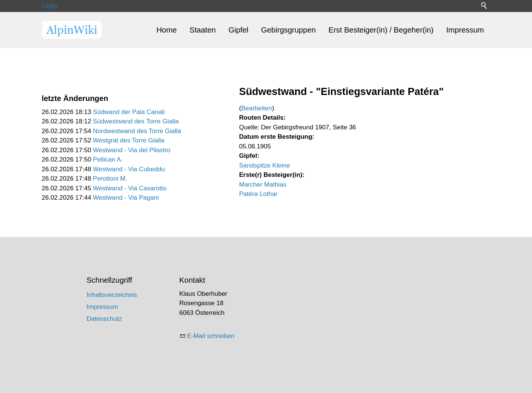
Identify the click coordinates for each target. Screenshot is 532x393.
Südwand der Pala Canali (129, 112)
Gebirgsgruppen (288, 30)
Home (166, 30)
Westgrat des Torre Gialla (129, 140)
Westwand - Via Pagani (126, 198)
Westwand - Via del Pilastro (132, 150)
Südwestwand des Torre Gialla (136, 121)
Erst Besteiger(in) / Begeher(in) (381, 30)
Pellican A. (108, 159)
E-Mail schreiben (211, 336)
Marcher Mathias (263, 185)
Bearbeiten (256, 108)
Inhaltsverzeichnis (112, 295)
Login (50, 6)
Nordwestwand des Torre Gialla (137, 131)
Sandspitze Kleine (265, 165)
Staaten (203, 30)
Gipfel (238, 30)
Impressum (465, 30)
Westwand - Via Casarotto (130, 188)
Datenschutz (104, 319)
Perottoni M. (110, 179)
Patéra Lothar (259, 194)
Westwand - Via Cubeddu (129, 169)
